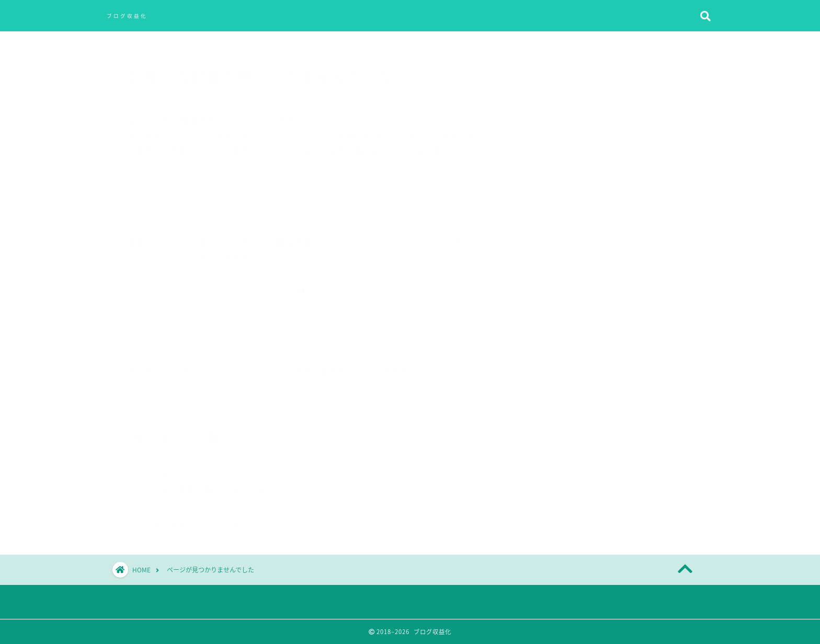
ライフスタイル (182, 501)
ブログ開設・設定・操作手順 (209, 483)
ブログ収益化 (127, 16)
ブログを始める (182, 465)
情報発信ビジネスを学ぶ (200, 520)
